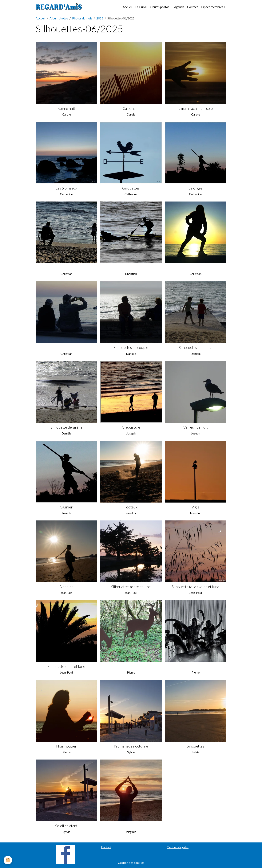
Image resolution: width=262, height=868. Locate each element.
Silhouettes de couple (131, 347)
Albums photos (160, 7)
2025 (100, 18)
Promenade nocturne (131, 746)
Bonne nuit (66, 108)
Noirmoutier (66, 746)
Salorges (195, 188)
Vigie (196, 507)
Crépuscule (131, 427)
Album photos (59, 18)
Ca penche (131, 108)
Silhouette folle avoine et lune (195, 587)
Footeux (131, 507)
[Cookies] (8, 860)
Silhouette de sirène (66, 427)
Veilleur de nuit (196, 427)
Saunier (66, 507)
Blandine (66, 587)
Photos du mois (82, 18)
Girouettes (131, 188)
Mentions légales (178, 847)
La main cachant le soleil (196, 108)
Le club (140, 7)
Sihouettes (196, 746)
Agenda (179, 7)
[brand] (60, 7)
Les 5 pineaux (66, 188)
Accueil (127, 7)
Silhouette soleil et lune (66, 666)
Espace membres (212, 7)
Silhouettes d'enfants (196, 347)
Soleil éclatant (66, 826)
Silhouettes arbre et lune (131, 587)
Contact (193, 7)
